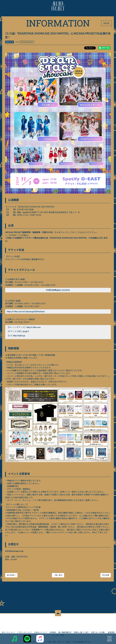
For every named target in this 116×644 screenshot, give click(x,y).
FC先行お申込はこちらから (58, 290)
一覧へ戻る (58, 575)
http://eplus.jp (19, 335)
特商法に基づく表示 (81, 626)
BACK (106, 23)
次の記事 (105, 575)
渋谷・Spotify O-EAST (27, 212)
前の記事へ (11, 575)
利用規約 (53, 626)
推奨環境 (111, 626)
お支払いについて (41, 626)
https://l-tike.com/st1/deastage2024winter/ (26, 311)
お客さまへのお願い (98, 626)
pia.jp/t (26, 331)
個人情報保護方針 (65, 626)
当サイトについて (8, 626)
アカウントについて (25, 626)
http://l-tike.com (34, 327)
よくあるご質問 (58, 629)
